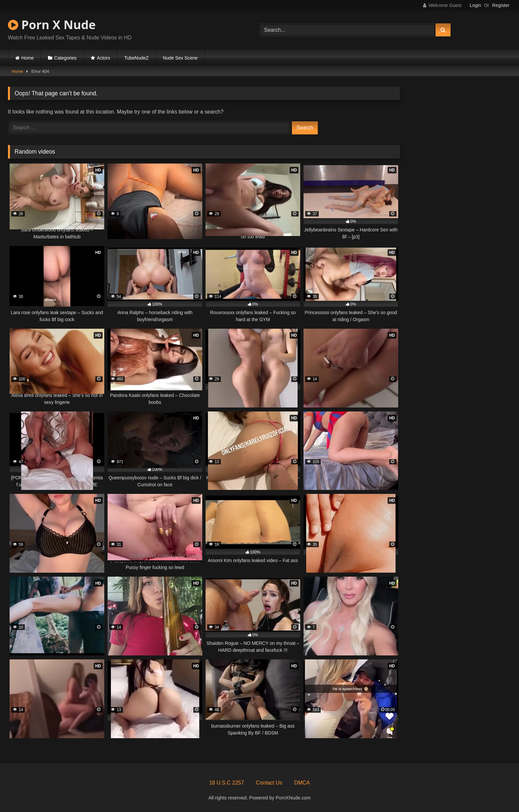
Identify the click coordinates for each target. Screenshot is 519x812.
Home (28, 58)
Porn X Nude (52, 25)
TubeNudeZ (137, 58)
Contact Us (269, 783)
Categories (66, 58)
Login (475, 5)
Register (501, 5)
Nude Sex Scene (180, 58)
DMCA (302, 783)
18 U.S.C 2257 (227, 783)
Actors (104, 58)
